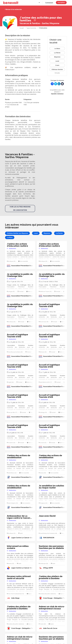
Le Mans (57, 48)
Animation (43, 28)
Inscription (61, 3)
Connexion (49, 3)
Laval (57, 61)
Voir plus (57, 73)
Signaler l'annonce (57, 94)
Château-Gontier (57, 69)
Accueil (22, 28)
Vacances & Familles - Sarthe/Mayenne (39, 23)
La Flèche (57, 53)
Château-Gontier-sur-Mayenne (17, 233)
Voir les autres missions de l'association (20, 208)
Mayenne (57, 57)
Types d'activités (31, 28)
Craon (57, 65)
